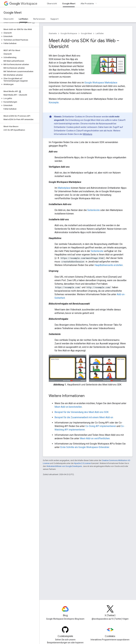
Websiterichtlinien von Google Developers (64, 466)
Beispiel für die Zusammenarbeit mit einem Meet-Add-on (84, 417)
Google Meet (13, 13)
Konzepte (54, 102)
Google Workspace (69, 33)
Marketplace (64, 188)
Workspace (23, 4)
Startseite (53, 33)
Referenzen (39, 19)
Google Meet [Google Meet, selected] (69, 4)
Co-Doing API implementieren (101, 426)
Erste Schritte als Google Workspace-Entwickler (85, 447)
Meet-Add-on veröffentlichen (95, 438)
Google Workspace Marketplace (101, 83)
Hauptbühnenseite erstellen (109, 265)
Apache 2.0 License (82, 463)
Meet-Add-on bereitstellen (68, 407)
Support (54, 19)
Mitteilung (88, 134)
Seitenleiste (94, 210)
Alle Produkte (87, 4)
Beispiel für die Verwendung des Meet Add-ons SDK (82, 412)
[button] (19, 33)
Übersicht (52, 4)
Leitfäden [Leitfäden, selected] (23, 19)
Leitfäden (100, 33)
